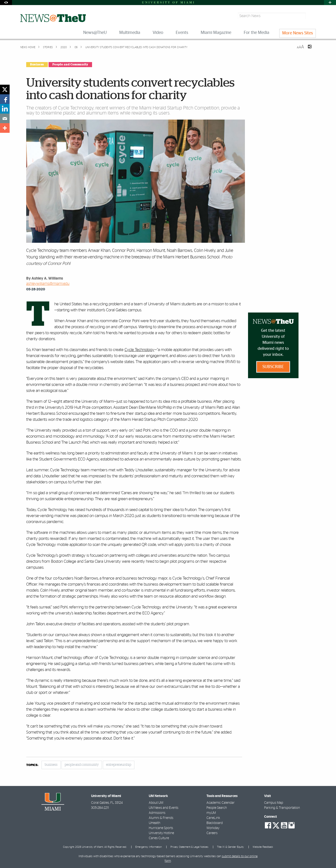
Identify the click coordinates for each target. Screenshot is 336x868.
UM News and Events (164, 808)
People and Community (70, 64)
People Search (217, 808)
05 (76, 47)
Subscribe (273, 367)
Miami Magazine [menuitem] (216, 33)
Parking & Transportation (282, 808)
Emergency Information (149, 847)
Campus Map (274, 803)
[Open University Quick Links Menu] (330, 3)
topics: (32, 765)
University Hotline (161, 833)
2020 (63, 47)
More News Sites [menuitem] (298, 33)
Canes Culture (159, 838)
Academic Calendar (221, 803)
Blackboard (215, 823)
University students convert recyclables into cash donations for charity (136, 47)
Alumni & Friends (161, 818)
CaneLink (213, 818)
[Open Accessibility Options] (6, 3)
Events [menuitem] (182, 33)
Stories (48, 47)
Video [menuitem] (158, 33)
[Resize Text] (300, 47)
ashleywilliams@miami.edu (48, 284)
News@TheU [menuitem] (95, 33)
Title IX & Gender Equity (230, 847)
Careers (212, 833)
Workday (213, 828)
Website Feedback (263, 847)
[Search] (311, 16)
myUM (211, 813)
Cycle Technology (139, 350)
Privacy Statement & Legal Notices (189, 847)
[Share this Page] (307, 50)
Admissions (157, 813)
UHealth (155, 823)
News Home (28, 47)
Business (37, 64)
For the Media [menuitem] (256, 33)
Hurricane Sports (161, 828)
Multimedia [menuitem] (130, 33)
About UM (156, 803)
